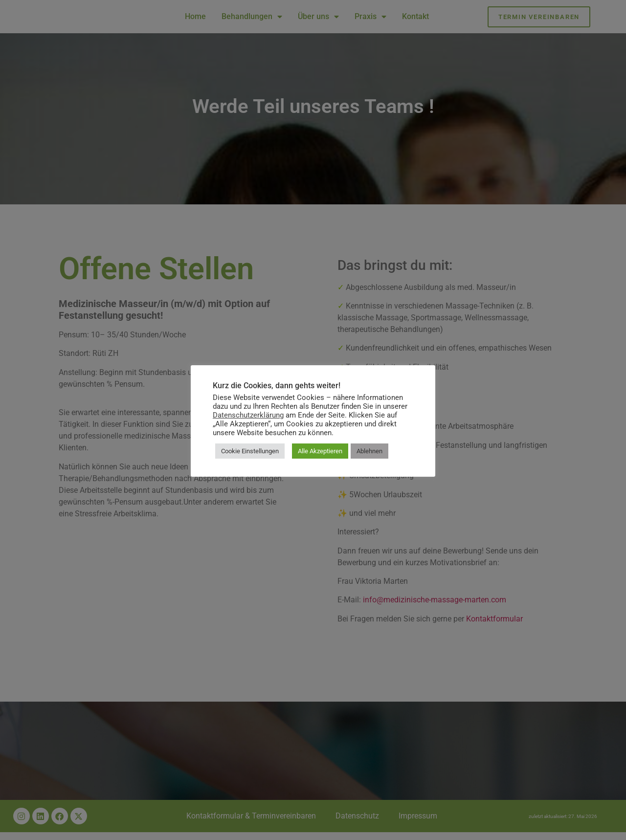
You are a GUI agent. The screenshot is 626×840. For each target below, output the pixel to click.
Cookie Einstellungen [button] (250, 451)
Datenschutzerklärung (248, 415)
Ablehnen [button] (369, 451)
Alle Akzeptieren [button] (320, 451)
